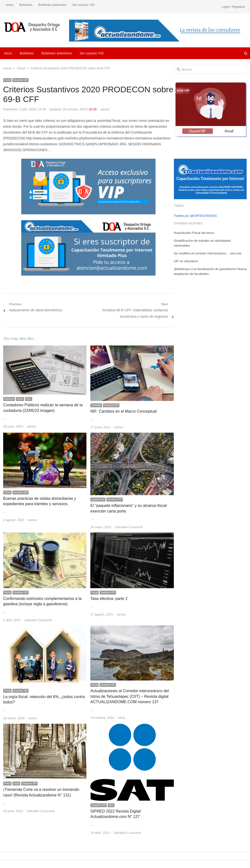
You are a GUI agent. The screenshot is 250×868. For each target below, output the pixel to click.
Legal (16, 783)
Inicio (10, 5)
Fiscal (7, 80)
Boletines (26, 5)
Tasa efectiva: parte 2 (109, 599)
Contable (96, 405)
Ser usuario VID (83, 5)
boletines (9, 399)
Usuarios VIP (21, 80)
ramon (105, 109)
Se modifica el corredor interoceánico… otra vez (208, 253)
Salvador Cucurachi (129, 527)
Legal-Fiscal (98, 499)
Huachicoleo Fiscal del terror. (194, 233)
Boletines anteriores (52, 5)
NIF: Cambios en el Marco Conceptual (123, 411)
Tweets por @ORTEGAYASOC (196, 216)
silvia (121, 718)
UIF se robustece (186, 261)
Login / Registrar (233, 7)
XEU (29, 399)
